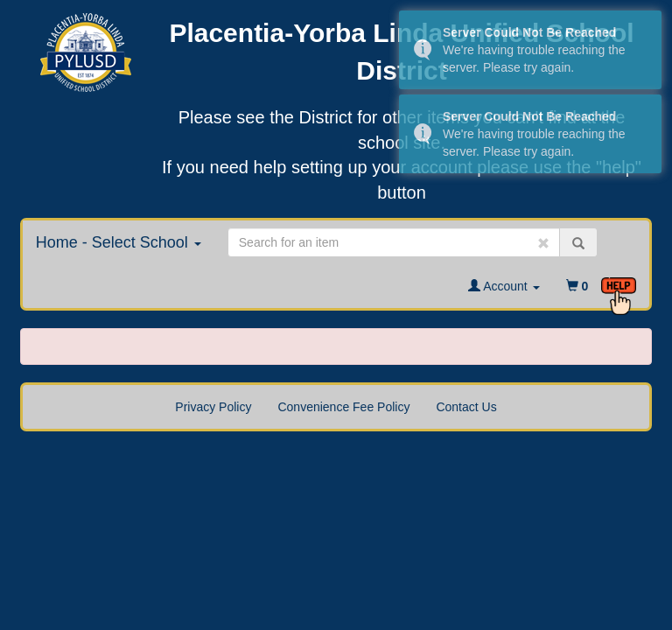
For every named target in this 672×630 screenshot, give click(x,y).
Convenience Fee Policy (343, 407)
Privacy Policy (213, 407)
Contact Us (466, 407)
